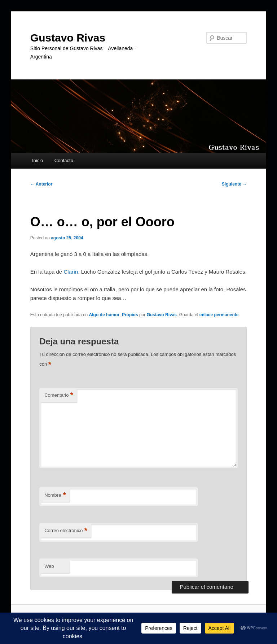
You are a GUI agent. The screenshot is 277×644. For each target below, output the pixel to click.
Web (49, 566)
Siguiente (234, 184)
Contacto (64, 160)
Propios (130, 315)
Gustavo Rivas (68, 38)
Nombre (55, 495)
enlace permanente (219, 315)
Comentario (59, 395)
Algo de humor (104, 315)
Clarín (71, 272)
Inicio (38, 160)
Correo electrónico (66, 531)
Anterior (41, 184)
